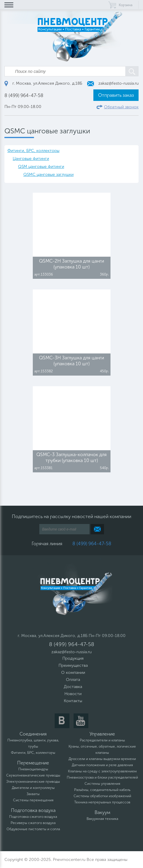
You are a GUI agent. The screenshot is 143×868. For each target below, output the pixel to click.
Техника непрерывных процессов (102, 802)
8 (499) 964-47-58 (24, 95)
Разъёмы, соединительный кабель (102, 790)
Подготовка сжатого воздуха (33, 817)
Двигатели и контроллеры (33, 788)
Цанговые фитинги (31, 159)
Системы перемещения (33, 800)
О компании (73, 673)
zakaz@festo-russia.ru (113, 83)
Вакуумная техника (102, 819)
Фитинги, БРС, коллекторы (33, 151)
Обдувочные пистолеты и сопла (33, 829)
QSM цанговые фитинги (41, 167)
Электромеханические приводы (33, 782)
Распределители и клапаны (102, 740)
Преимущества (73, 665)
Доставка (73, 687)
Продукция (73, 658)
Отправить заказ (116, 95)
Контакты (73, 701)
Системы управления (102, 784)
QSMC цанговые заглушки (48, 175)
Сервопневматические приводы (33, 775)
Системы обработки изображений (102, 796)
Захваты (33, 794)
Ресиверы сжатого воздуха (33, 823)
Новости (73, 694)
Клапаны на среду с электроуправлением (102, 771)
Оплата (73, 680)
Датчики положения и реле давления (102, 765)
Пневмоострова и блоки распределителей (102, 777)
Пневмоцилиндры (33, 769)
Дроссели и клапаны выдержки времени (102, 759)
